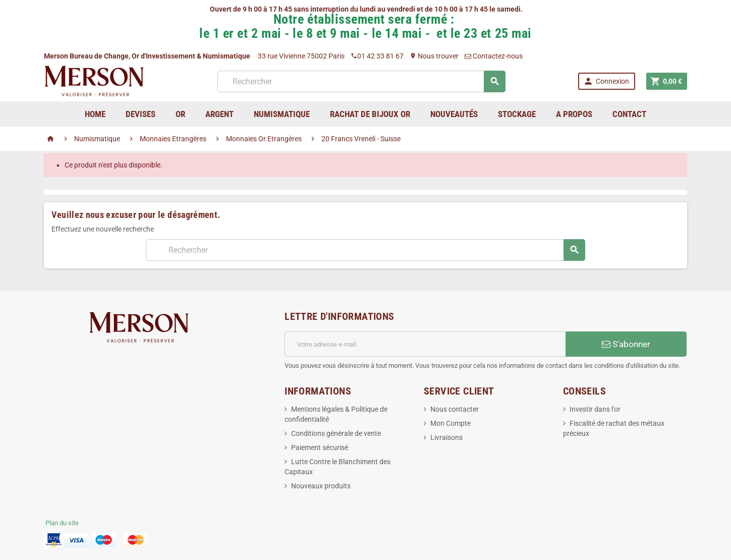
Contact (629, 114)
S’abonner (626, 344)
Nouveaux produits (321, 486)
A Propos (574, 114)
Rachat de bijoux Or (370, 114)
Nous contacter (455, 409)
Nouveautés (454, 114)
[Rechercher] (361, 81)
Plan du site (62, 523)
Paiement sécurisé (320, 447)
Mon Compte (451, 423)
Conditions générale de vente (336, 433)
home (95, 114)
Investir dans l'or (595, 409)
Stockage (517, 114)
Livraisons (446, 437)
